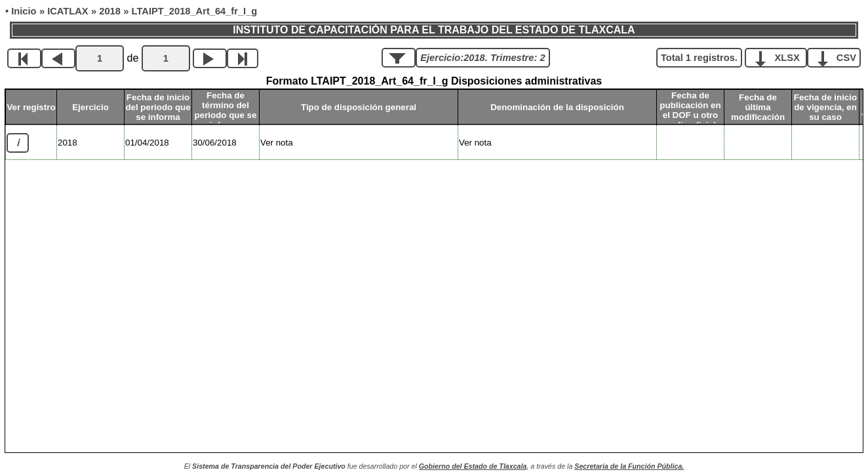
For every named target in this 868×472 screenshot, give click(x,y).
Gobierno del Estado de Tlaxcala (473, 466)
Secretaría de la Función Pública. (629, 466)
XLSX (780, 57)
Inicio (24, 11)
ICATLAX (68, 11)
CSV (839, 57)
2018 (110, 11)
